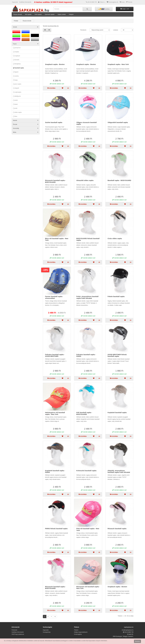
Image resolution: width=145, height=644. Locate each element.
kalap (15, 80)
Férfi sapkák (38, 14)
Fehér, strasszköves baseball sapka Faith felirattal (87, 297)
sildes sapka (17, 112)
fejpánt (16, 72)
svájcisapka (17, 92)
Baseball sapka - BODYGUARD (119, 180)
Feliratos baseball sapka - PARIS (86, 355)
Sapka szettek (62, 14)
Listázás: (116, 30)
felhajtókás (17, 64)
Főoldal (16, 21)
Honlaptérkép (47, 632)
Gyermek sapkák (50, 14)
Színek (26, 27)
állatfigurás (17, 96)
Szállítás (104, 9)
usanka (16, 76)
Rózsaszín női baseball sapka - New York (88, 588)
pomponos (17, 48)
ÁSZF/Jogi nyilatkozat (18, 634)
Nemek (26, 120)
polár (15, 108)
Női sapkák (28, 14)
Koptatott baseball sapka (117, 412)
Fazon (26, 44)
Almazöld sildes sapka (85, 180)
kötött (15, 100)
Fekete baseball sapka (116, 296)
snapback (17, 56)
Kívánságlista (78, 634)
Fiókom (76, 630)
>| (55, 616)
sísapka (16, 52)
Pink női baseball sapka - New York (88, 529)
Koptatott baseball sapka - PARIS (55, 471)
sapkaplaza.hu (129, 627)
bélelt (15, 104)
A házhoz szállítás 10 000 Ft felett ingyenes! (53, 2)
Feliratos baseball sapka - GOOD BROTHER (55, 355)
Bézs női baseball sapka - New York (57, 239)
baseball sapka (18, 68)
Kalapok (71, 14)
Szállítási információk (25, 2)
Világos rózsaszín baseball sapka (86, 123)
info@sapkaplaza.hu (128, 630)
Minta (26, 132)
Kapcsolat (15, 2)
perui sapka (17, 84)
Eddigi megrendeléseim (81, 632)
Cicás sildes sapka (115, 238)
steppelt (16, 88)
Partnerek (14, 630)
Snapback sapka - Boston (55, 64)
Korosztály (26, 128)
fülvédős (16, 60)
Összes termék (18, 14)
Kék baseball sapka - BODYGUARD (84, 413)
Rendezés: (83, 30)
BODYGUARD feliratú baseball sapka (88, 239)
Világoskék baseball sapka (118, 122)
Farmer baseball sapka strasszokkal (54, 297)
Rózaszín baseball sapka (117, 529)
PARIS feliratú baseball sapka (56, 529)
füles (15, 116)
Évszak (26, 124)
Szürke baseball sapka (54, 122)
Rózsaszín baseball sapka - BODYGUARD (55, 181)
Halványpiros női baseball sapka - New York (55, 413)
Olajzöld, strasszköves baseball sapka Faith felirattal (119, 471)
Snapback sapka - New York (118, 64)
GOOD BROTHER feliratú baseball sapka (117, 355)
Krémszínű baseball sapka (86, 471)
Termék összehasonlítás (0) (51, 26)
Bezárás (137, 641)
